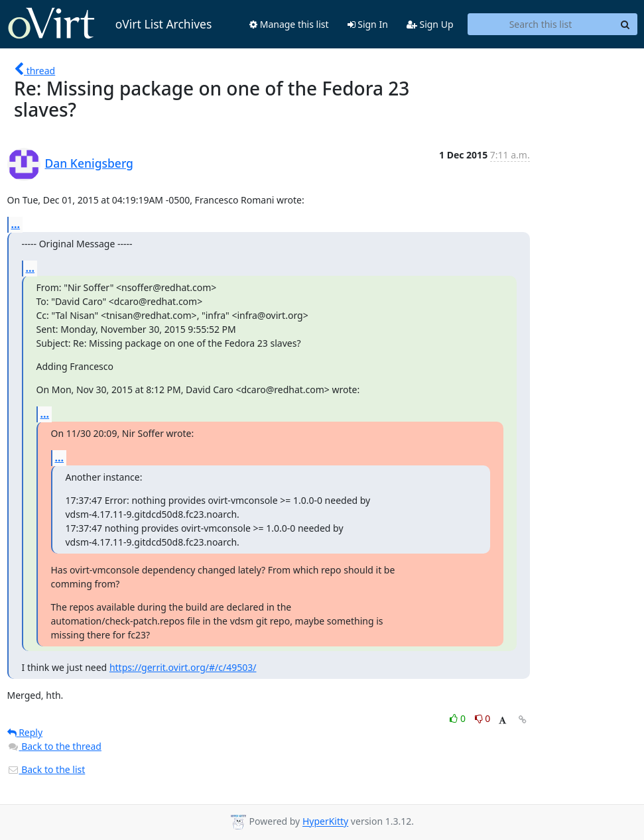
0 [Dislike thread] (483, 718)
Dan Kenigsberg (89, 163)
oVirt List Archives (110, 24)
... (16, 224)
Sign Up (430, 24)
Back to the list (46, 769)
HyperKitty (325, 822)
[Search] (625, 25)
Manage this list (289, 24)
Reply (25, 732)
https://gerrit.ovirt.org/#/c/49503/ (183, 667)
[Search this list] (541, 25)
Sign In (368, 24)
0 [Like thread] (459, 718)
